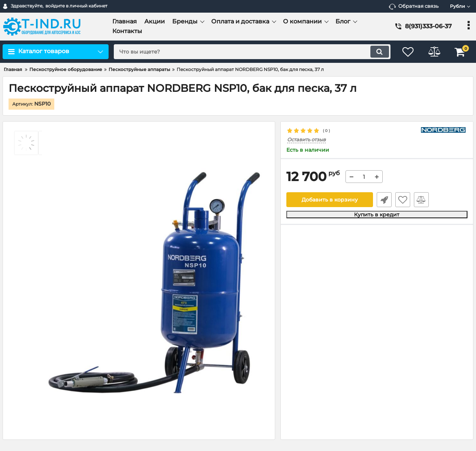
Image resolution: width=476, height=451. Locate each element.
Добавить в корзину (330, 200)
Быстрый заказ (384, 200)
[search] (252, 52)
